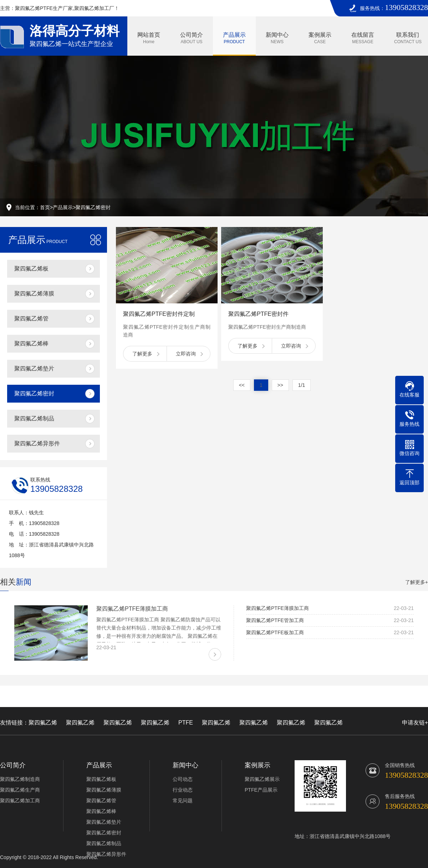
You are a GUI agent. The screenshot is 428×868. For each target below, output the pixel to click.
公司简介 (192, 38)
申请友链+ (415, 723)
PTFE (186, 723)
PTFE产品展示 (261, 790)
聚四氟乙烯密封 (93, 207)
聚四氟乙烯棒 (31, 344)
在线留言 (363, 38)
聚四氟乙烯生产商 (20, 790)
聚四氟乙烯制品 (34, 418)
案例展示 (320, 38)
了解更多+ (417, 582)
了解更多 (142, 354)
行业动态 (183, 790)
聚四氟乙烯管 (31, 319)
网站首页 (149, 38)
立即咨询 (186, 354)
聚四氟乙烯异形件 (37, 443)
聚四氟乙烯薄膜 (34, 294)
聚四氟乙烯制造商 (20, 779)
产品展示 (234, 38)
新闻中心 (277, 38)
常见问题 (183, 801)
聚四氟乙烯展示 (262, 779)
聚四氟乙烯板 (31, 269)
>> (280, 385)
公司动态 (183, 779)
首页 (45, 207)
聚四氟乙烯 (43, 723)
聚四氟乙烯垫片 (34, 369)
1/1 (302, 385)
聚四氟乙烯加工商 (20, 801)
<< (242, 385)
